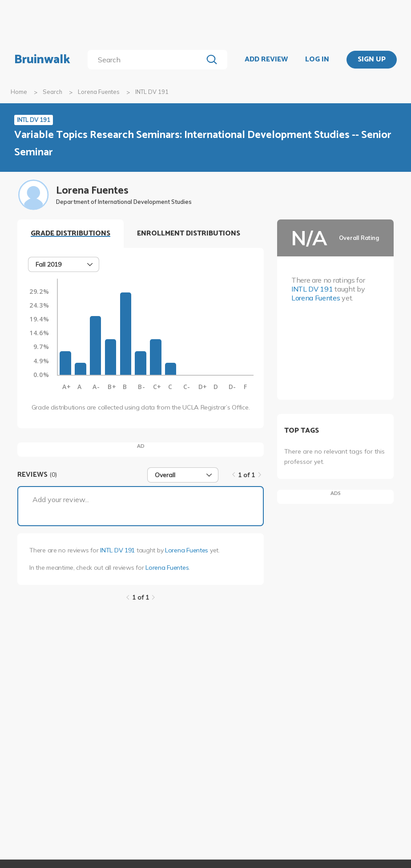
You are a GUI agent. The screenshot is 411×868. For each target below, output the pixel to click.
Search (52, 92)
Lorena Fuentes (99, 92)
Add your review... (61, 499)
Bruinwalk (42, 60)
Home (19, 92)
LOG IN (317, 60)
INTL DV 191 (117, 550)
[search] (147, 60)
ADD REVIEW (266, 60)
